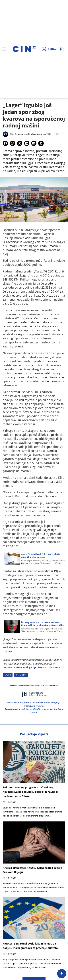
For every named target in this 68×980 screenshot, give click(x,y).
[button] (5, 143)
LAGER (8, 675)
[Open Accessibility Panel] (62, 974)
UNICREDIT (21, 675)
